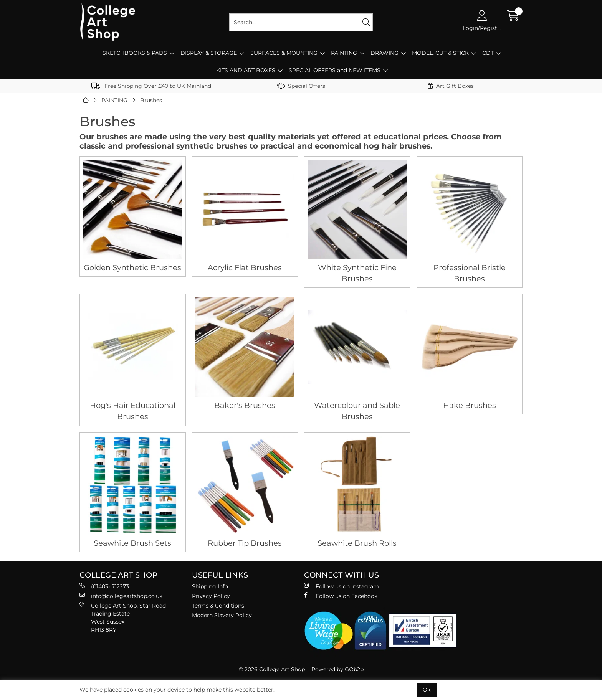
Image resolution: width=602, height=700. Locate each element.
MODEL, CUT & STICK (440, 53)
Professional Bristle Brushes (470, 273)
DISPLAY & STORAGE (209, 53)
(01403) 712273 (104, 586)
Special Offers (301, 86)
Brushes (151, 100)
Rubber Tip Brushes (245, 543)
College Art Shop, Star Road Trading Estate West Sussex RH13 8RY (123, 617)
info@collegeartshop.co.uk (121, 596)
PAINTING (344, 53)
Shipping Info (210, 586)
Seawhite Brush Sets (132, 543)
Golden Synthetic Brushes (132, 267)
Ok (427, 690)
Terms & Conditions (218, 606)
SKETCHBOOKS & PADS (135, 53)
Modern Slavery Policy (222, 615)
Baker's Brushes (245, 405)
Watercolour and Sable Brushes (357, 411)
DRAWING (385, 53)
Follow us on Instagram (342, 586)
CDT (488, 53)
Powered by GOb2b (337, 669)
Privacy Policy (211, 596)
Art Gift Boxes (451, 86)
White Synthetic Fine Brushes (357, 273)
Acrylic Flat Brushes (245, 267)
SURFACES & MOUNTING (284, 53)
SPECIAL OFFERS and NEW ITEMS (335, 70)
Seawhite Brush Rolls (357, 543)
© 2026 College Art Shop (272, 669)
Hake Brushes (470, 405)
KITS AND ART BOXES (246, 70)
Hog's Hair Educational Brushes (133, 411)
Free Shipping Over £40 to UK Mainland (151, 86)
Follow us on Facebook (341, 596)
